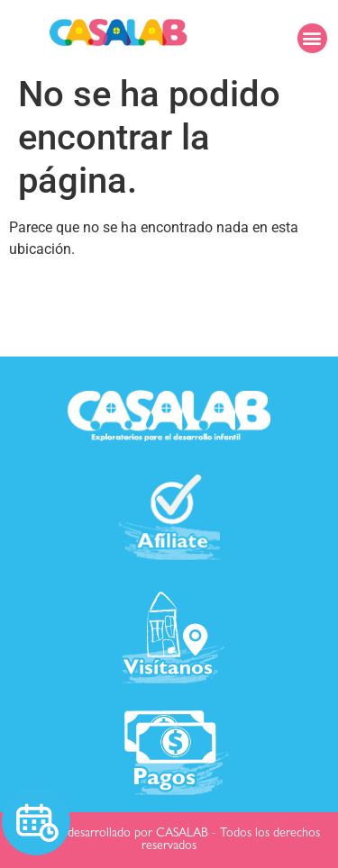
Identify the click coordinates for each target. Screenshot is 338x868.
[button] (312, 38)
